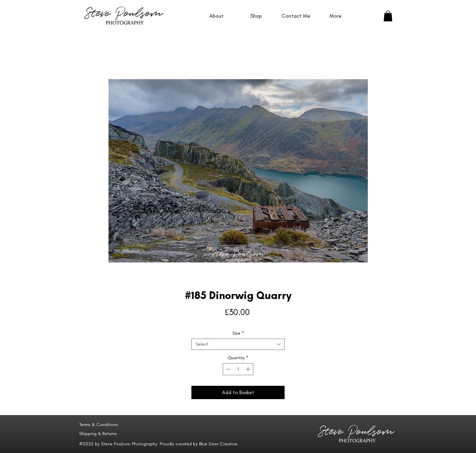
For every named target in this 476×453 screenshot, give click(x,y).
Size (238, 333)
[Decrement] (228, 369)
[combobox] (238, 344)
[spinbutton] (238, 369)
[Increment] (249, 369)
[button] (388, 16)
